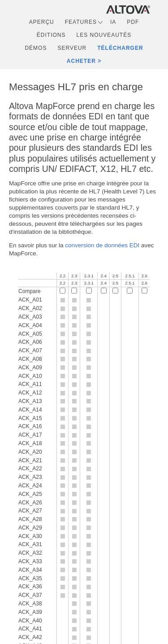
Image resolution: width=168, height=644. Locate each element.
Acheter (81, 61)
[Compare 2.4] (104, 291)
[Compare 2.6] (144, 291)
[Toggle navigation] (159, 9)
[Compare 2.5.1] (130, 291)
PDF (133, 22)
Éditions (51, 35)
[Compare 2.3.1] (89, 291)
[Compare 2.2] (62, 291)
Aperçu (42, 22)
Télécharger (120, 48)
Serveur (72, 48)
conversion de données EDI (102, 245)
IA (113, 22)
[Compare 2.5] (115, 291)
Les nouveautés (104, 35)
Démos (36, 48)
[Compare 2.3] (74, 291)
